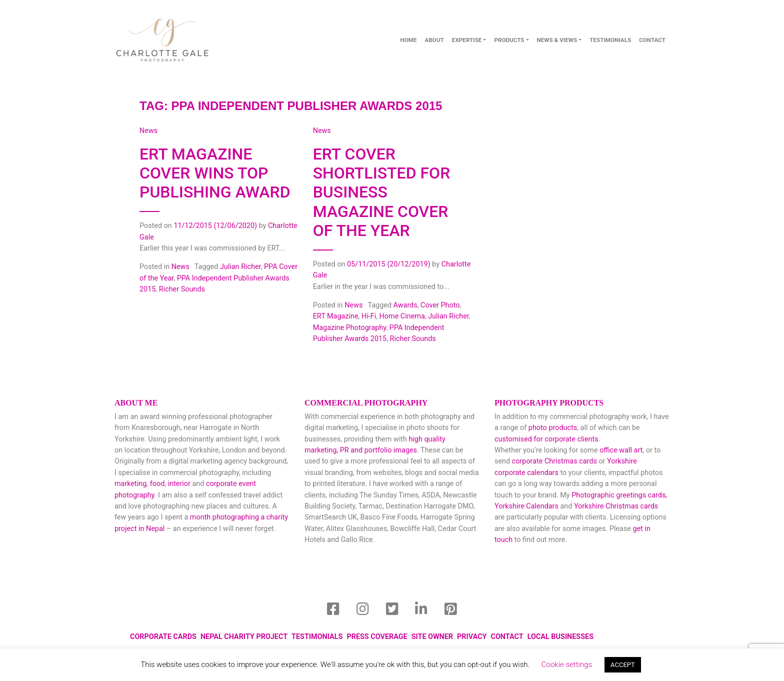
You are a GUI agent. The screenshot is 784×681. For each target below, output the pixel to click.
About (434, 40)
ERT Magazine (336, 316)
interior (179, 484)
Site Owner (432, 637)
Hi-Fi (369, 316)
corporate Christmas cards (555, 461)
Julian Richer (240, 267)
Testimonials (610, 40)
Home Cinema (402, 316)
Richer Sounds (182, 289)
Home (408, 40)
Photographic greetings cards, (619, 495)
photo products (553, 428)
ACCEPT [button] (623, 665)
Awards (405, 305)
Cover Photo (440, 305)
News (180, 267)
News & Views (557, 40)
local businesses (560, 637)
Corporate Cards (163, 637)
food (157, 484)
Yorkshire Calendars (526, 506)
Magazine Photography (350, 328)
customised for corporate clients (546, 439)
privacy (472, 637)
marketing (130, 484)
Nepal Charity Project (244, 637)
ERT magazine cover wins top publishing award (215, 173)
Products (509, 40)
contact (652, 40)
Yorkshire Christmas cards (616, 506)
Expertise (467, 40)
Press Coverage (377, 637)
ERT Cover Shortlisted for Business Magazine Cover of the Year (382, 192)
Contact (507, 637)
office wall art (620, 450)
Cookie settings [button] (567, 664)
